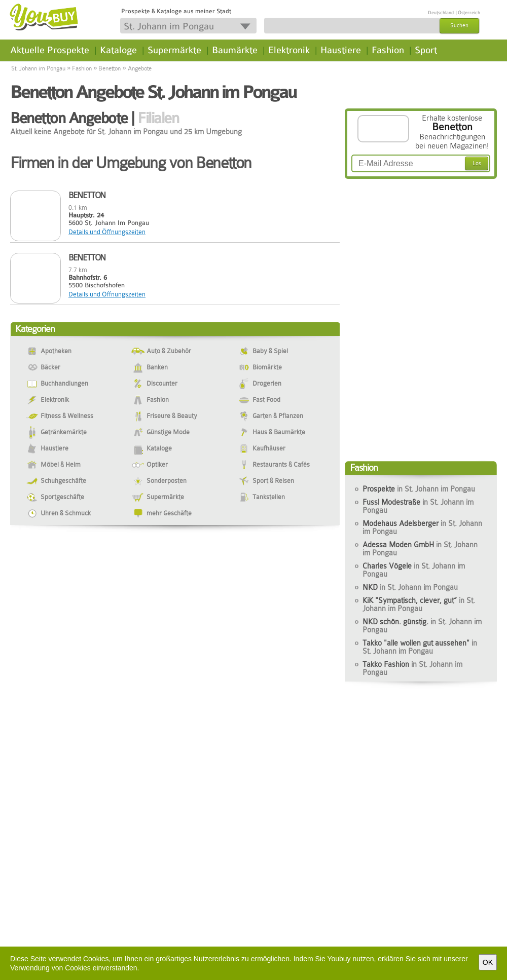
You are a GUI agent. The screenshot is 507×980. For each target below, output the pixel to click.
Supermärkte (174, 50)
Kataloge (118, 50)
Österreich (469, 13)
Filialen (158, 118)
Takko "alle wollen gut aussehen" (420, 647)
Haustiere (341, 50)
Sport (426, 50)
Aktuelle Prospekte (50, 50)
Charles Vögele (414, 570)
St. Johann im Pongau (38, 68)
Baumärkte (235, 50)
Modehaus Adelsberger (422, 527)
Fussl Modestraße (418, 506)
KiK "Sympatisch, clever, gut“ (419, 605)
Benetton (110, 68)
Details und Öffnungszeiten (107, 232)
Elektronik (289, 50)
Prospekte (419, 489)
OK (488, 962)
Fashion (388, 50)
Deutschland (441, 13)
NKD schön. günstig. (422, 626)
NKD (410, 587)
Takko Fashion (412, 668)
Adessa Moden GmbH (420, 549)
